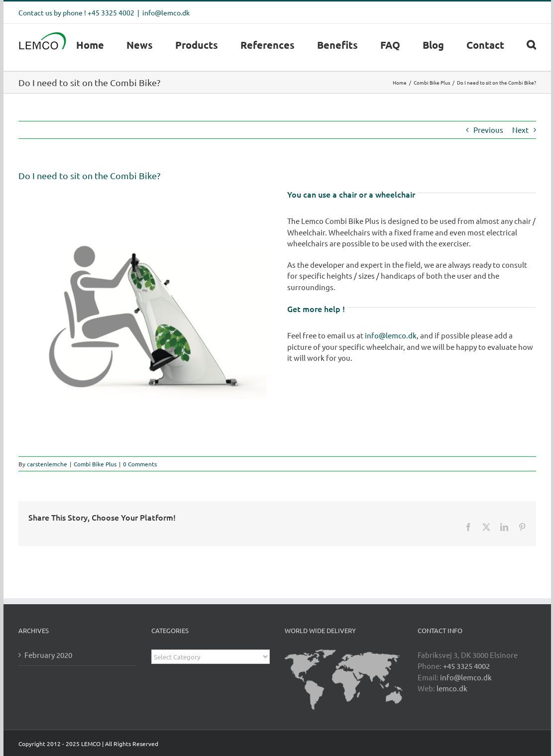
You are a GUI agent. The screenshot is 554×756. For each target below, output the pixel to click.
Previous (488, 130)
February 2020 (48, 655)
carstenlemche (47, 464)
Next (520, 130)
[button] (531, 45)
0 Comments (140, 464)
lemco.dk (452, 688)
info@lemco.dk (166, 12)
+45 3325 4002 (466, 666)
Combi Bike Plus (95, 464)
